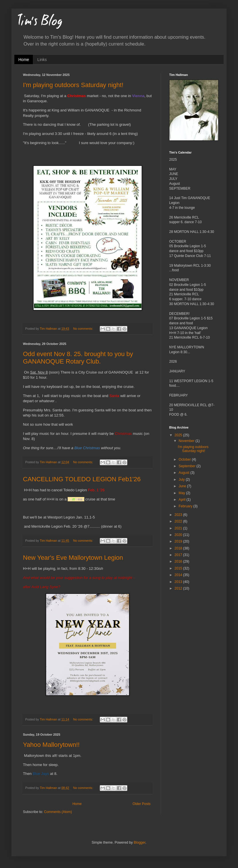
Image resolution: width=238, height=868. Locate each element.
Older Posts (142, 804)
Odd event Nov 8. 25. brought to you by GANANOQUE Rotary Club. (78, 358)
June (183, 486)
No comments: (84, 329)
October (185, 459)
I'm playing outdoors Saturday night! (73, 85)
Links (42, 60)
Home (24, 60)
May (182, 493)
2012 (179, 588)
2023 (179, 515)
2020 (179, 535)
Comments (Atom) (58, 812)
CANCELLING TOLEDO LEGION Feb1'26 (82, 479)
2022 (179, 521)
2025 (179, 435)
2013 (179, 582)
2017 (179, 555)
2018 (179, 548)
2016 (179, 561)
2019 (179, 541)
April (183, 500)
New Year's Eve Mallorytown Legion (73, 558)
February (186, 506)
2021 (179, 528)
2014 (179, 575)
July (182, 480)
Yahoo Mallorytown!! (51, 745)
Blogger (140, 843)
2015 (179, 568)
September (188, 466)
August (185, 473)
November (187, 441)
